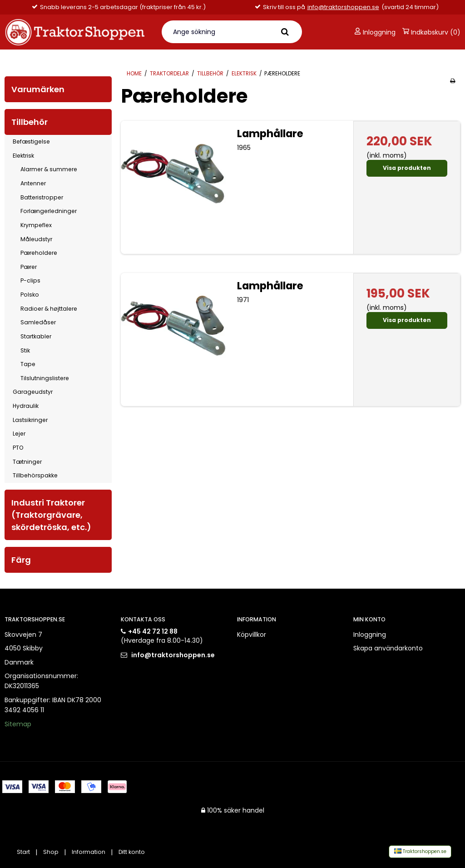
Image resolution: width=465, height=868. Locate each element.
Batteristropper (42, 197)
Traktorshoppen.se (420, 851)
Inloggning (375, 32)
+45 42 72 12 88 (153, 631)
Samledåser (38, 322)
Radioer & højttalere (49, 309)
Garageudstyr (33, 392)
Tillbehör (30, 122)
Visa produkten (407, 168)
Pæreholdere (39, 253)
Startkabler (36, 336)
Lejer (19, 434)
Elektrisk (23, 156)
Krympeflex (36, 225)
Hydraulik (26, 406)
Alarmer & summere (49, 169)
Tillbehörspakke (35, 475)
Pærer (29, 267)
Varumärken (38, 89)
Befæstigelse (31, 141)
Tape (28, 364)
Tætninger (27, 462)
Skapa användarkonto (388, 648)
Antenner (33, 183)
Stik (25, 350)
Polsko (30, 295)
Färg (21, 560)
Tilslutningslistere (45, 378)
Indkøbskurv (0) (431, 32)
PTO (18, 448)
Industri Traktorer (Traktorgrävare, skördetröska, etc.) (51, 515)
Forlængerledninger (49, 211)
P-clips (30, 280)
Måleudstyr (36, 239)
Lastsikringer (30, 420)
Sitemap (18, 724)
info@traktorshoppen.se (343, 7)
